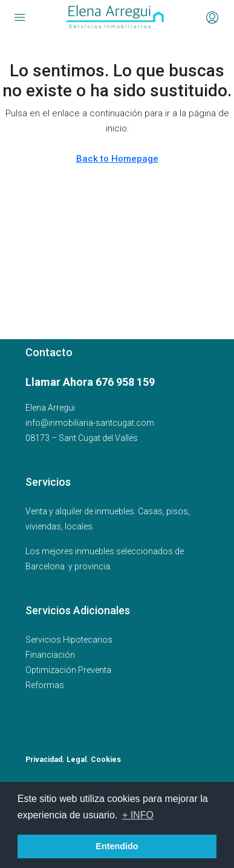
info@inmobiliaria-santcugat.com (90, 423)
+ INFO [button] (138, 815)
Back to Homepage (117, 159)
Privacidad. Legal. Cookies (73, 760)
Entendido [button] (117, 846)
